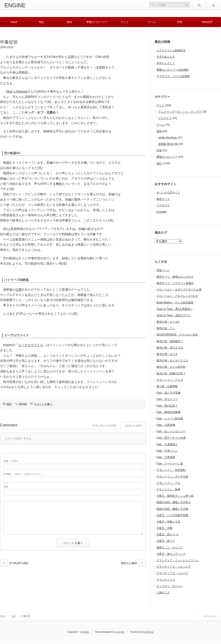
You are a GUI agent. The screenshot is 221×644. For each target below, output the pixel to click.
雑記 (42, 22)
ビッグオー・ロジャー (170, 586)
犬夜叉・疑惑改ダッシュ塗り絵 (175, 496)
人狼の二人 (163, 593)
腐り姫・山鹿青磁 (167, 386)
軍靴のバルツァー (97, 22)
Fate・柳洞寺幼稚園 (168, 412)
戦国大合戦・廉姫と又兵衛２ (174, 502)
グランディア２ (166, 580)
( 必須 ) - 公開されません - (23, 474)
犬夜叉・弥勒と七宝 (168, 522)
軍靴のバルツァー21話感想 (172, 70)
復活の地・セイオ (167, 354)
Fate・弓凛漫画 (166, 457)
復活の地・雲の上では (170, 348)
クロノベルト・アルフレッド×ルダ (177, 296)
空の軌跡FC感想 (19, 563)
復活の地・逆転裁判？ (170, 341)
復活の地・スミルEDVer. (171, 367)
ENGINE (15, 5)
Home (3, 616)
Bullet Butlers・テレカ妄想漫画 (175, 303)
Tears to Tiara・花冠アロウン (174, 315)
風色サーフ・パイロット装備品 (175, 283)
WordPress (148, 632)
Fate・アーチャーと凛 (170, 464)
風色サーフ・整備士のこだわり (175, 277)
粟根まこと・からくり (170, 547)
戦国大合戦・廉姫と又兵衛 (172, 509)
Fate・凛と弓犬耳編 (168, 393)
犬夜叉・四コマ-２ (168, 534)
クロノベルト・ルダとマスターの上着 (179, 290)
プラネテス (165, 118)
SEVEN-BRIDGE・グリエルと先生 (177, 335)
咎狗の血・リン (166, 328)
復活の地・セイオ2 (168, 322)
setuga (23, 404)
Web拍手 (207, 22)
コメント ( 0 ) (133, 426)
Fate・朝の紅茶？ (167, 406)
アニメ (124, 22)
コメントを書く (43, 404)
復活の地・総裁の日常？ (171, 373)
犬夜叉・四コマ (166, 541)
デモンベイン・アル (168, 483)
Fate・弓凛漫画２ (167, 444)
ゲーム (152, 22)
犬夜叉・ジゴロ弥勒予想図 (172, 515)
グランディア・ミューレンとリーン (178, 560)
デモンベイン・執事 (168, 489)
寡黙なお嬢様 (129, 563)
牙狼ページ (163, 270)
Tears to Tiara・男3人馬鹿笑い (174, 309)
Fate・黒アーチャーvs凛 (171, 438)
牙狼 (180, 22)
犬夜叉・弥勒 (164, 528)
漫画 (69, 22)
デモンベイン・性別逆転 (171, 470)
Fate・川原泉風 (166, 425)
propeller (162, 212)
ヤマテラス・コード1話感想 (173, 76)
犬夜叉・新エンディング (171, 554)
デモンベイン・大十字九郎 (172, 477)
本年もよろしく (166, 63)
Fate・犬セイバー (167, 399)
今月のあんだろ (166, 57)
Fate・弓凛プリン (167, 451)
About (14, 22)
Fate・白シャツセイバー (171, 431)
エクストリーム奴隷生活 (171, 50)
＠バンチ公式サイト (168, 193)
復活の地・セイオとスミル (172, 360)
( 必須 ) (11, 461)
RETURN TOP (210, 616)
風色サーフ (163, 199)
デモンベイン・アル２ (170, 380)
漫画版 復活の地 (168, 144)
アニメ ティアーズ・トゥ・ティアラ (180, 112)
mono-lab (120, 632)
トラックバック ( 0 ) (104, 426)
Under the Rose (168, 138)
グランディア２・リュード (172, 573)
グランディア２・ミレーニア (174, 567)
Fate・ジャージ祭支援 (170, 419)
